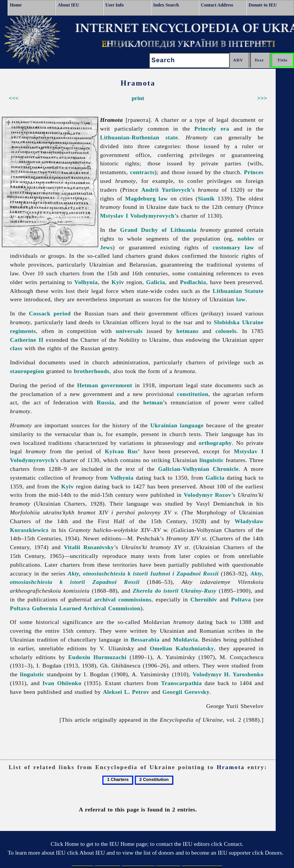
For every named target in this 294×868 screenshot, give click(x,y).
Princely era (212, 129)
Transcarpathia (182, 683)
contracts (142, 172)
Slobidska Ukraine (239, 322)
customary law (233, 247)
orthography (215, 443)
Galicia (156, 282)
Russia (105, 402)
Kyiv (118, 282)
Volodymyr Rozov (207, 495)
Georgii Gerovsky (186, 692)
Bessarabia (145, 639)
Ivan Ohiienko (62, 683)
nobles (246, 238)
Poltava (241, 599)
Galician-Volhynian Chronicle (198, 469)
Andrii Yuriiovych (166, 190)
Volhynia (86, 282)
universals (129, 331)
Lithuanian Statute (238, 291)
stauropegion (27, 371)
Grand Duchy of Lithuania (158, 230)
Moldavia (185, 639)
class (16, 348)
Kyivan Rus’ (123, 451)
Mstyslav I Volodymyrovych (137, 216)
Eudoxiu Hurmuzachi (97, 657)
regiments (23, 331)
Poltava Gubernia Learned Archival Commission (75, 608)
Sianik (206, 198)
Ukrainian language (177, 425)
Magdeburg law (147, 198)
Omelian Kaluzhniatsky (182, 648)
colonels (226, 331)
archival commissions (123, 599)
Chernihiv (204, 599)
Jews (106, 247)
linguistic (212, 460)
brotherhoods (91, 371)
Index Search (166, 5)
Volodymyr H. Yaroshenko (228, 674)
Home (16, 5)
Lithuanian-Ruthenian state (139, 137)
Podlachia (193, 282)
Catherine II (27, 340)
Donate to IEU (263, 5)
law (241, 299)
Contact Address (217, 5)
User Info (115, 5)
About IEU (68, 5)
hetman (153, 402)
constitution (192, 394)
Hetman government (105, 385)
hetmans (187, 331)
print (138, 98)
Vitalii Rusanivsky (89, 547)
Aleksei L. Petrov (126, 692)
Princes (254, 172)
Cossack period (50, 313)
